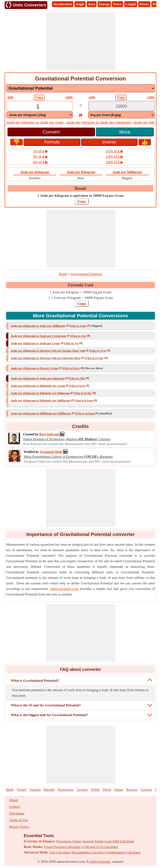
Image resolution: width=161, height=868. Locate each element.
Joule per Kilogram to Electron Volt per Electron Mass (46, 358)
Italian (119, 790)
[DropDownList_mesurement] (80, 88)
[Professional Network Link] (49, 434)
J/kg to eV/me (95, 358)
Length (131, 4)
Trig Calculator (60, 852)
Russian (132, 790)
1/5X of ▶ (115, 156)
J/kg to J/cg (79, 336)
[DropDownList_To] (121, 115)
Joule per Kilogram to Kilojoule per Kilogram (40, 393)
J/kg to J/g (72, 343)
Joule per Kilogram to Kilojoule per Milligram (40, 400)
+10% (69, 97)
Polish (95, 790)
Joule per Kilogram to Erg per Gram (34, 368)
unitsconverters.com (64, 589)
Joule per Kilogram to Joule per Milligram (38, 326)
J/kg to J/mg (78, 326)
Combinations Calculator (123, 852)
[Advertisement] (81, 41)
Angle (80, 4)
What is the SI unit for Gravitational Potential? (46, 705)
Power (144, 4)
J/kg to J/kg (77, 378)
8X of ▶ (41, 162)
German (82, 790)
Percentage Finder (69, 841)
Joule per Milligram (127, 172)
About (14, 800)
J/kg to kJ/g (77, 386)
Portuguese (66, 790)
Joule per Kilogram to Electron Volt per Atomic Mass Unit (48, 351)
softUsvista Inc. (100, 862)
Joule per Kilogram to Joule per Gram (35, 122)
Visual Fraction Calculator (62, 847)
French (22, 790)
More (125, 132)
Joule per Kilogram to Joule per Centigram (99, 122)
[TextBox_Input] (40, 106)
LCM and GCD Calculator (100, 847)
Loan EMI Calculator (119, 841)
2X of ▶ (41, 151)
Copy (39, 97)
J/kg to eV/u (98, 351)
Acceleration (63, 4)
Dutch (107, 790)
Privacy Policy (19, 827)
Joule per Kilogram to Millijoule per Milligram (41, 413)
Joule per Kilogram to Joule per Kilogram (38, 378)
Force (117, 4)
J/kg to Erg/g (71, 368)
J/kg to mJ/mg (85, 413)
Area (92, 4)
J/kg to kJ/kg (83, 393)
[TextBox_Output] (121, 106)
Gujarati (146, 790)
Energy (104, 4)
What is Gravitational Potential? (35, 681)
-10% (10, 97)
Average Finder (93, 841)
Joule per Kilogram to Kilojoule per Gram (38, 386)
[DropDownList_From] (40, 115)
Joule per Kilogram (35, 172)
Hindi (10, 790)
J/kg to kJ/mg (84, 400)
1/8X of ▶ (115, 162)
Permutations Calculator (88, 852)
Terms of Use (19, 820)
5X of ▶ (41, 156)
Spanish (35, 790)
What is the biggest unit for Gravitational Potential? (49, 715)
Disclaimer (17, 813)
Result (80, 188)
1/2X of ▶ (115, 151)
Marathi (49, 790)
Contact (15, 807)
